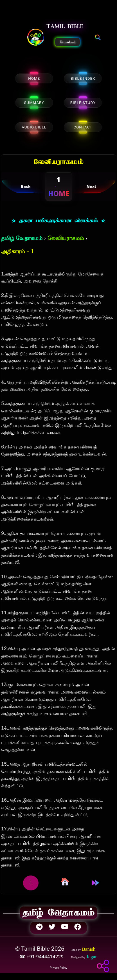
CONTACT (83, 127)
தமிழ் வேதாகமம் (22, 239)
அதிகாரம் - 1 (17, 252)
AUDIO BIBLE (34, 127)
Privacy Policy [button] (58, 968)
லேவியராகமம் (66, 239)
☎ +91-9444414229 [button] (42, 957)
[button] (36, 38)
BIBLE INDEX (83, 78)
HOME (34, 78)
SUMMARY (34, 103)
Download (67, 42)
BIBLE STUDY (83, 103)
